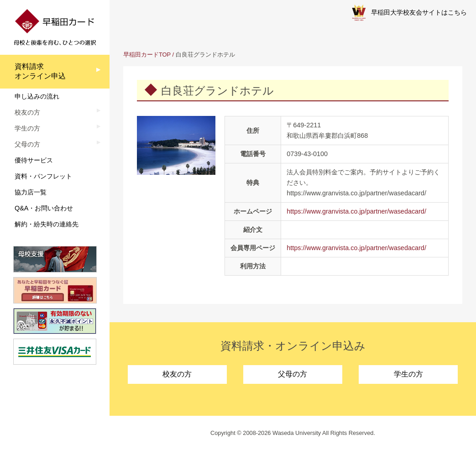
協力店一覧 (31, 192)
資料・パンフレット (43, 176)
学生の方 (408, 374)
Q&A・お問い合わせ (44, 208)
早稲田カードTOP (147, 55)
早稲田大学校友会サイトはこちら (409, 13)
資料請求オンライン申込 (40, 71)
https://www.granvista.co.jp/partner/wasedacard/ (356, 211)
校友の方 (177, 374)
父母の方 (293, 374)
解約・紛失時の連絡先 (47, 224)
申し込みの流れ (37, 96)
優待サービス (34, 160)
